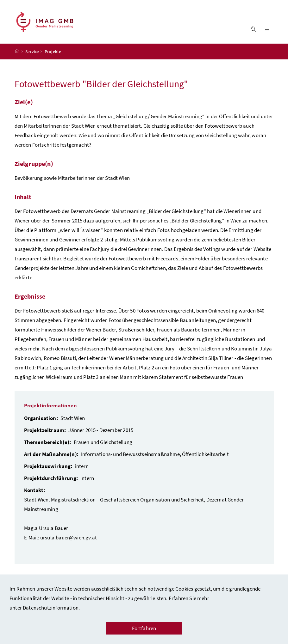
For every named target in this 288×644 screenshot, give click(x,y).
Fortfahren (144, 628)
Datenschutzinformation (51, 608)
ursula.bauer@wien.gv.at (69, 538)
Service (32, 52)
